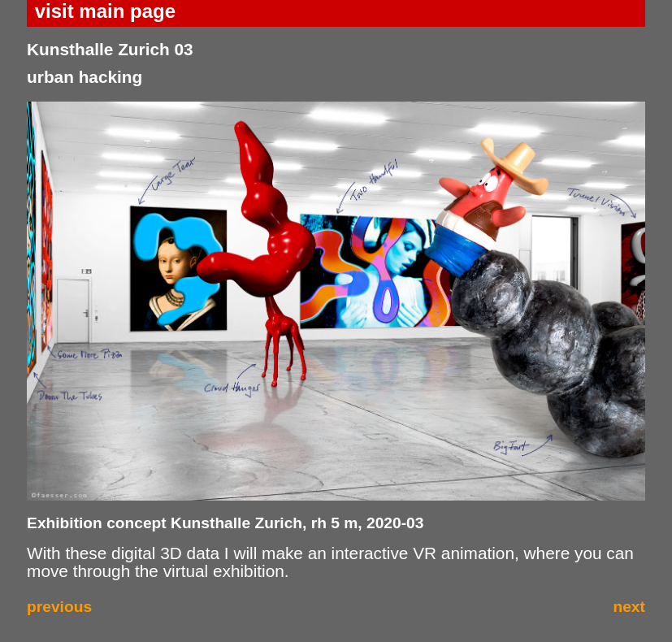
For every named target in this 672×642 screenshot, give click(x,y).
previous (59, 607)
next (629, 607)
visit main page (105, 11)
